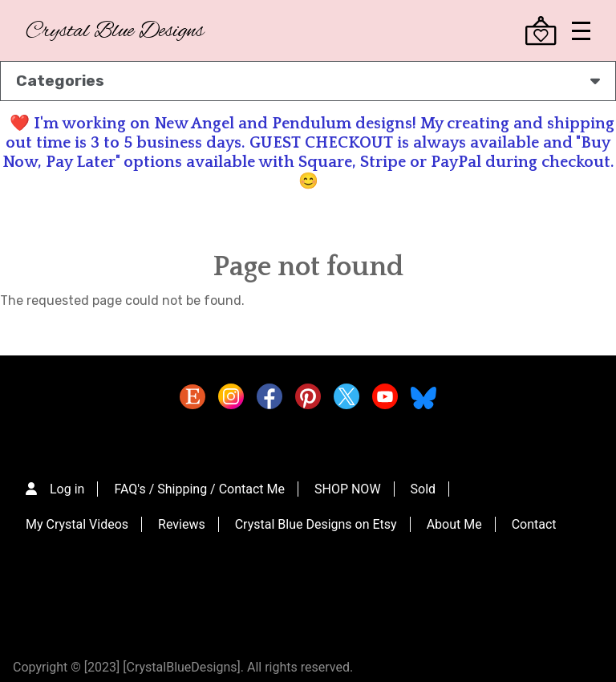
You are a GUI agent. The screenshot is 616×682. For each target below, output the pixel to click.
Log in (67, 489)
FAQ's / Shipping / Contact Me (199, 489)
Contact (534, 524)
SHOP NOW (348, 489)
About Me (454, 524)
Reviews (182, 524)
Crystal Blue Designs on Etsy (316, 524)
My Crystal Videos (77, 524)
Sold (423, 489)
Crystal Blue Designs (115, 32)
